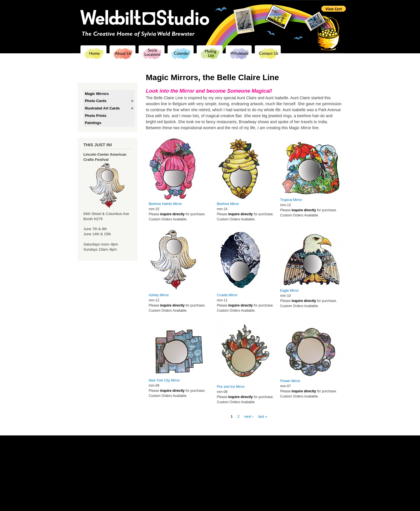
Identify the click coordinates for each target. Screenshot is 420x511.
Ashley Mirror (159, 295)
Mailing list (224, 459)
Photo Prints (96, 116)
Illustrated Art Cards (102, 108)
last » (263, 416)
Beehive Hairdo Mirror (166, 204)
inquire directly (172, 214)
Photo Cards (96, 101)
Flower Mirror (290, 381)
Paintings (93, 123)
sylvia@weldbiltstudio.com (238, 464)
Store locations (187, 459)
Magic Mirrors (97, 94)
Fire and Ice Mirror (231, 387)
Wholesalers (244, 459)
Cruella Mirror (227, 295)
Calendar (207, 459)
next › (249, 416)
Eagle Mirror (290, 291)
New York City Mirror (164, 380)
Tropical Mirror (291, 200)
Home (153, 459)
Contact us (263, 459)
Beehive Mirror (228, 204)
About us (167, 459)
